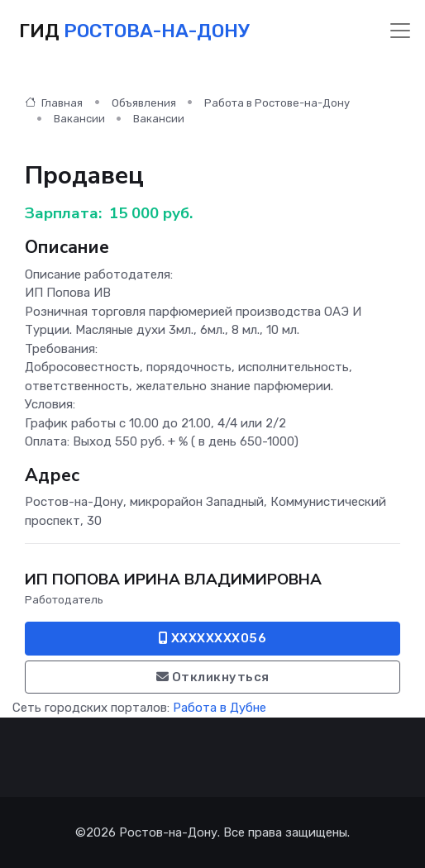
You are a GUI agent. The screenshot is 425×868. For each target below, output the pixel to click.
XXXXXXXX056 (213, 638)
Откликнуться (213, 677)
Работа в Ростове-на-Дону (277, 103)
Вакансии (79, 119)
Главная (54, 103)
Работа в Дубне (220, 708)
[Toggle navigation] (400, 31)
